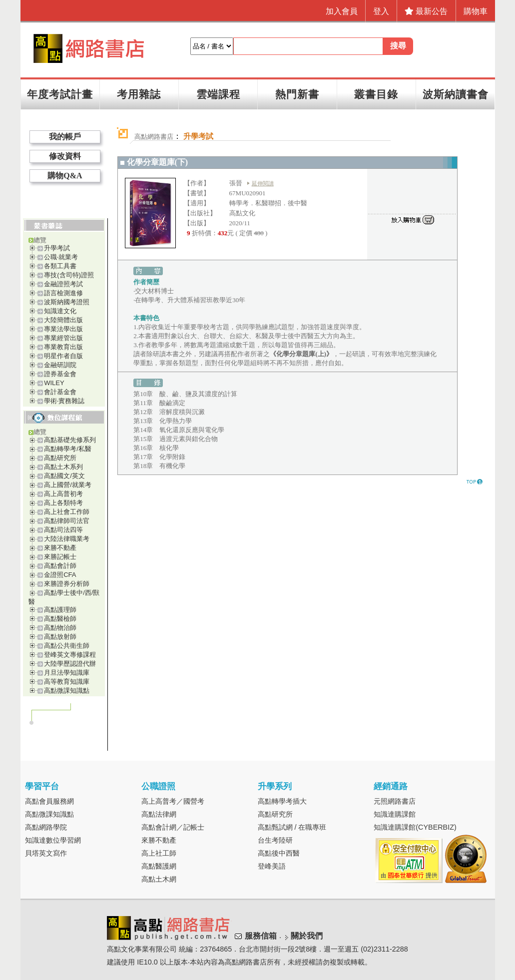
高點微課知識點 (67, 691)
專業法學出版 (63, 329)
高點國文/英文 (64, 476)
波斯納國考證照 (67, 302)
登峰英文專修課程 (70, 655)
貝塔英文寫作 (46, 853)
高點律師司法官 (67, 521)
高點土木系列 (63, 467)
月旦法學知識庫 (67, 673)
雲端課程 (218, 94)
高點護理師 (60, 610)
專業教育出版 (63, 347)
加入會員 (342, 11)
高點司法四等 (63, 530)
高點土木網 (159, 879)
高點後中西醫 (279, 853)
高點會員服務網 (49, 801)
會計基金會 (60, 392)
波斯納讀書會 (456, 94)
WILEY (54, 383)
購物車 (476, 11)
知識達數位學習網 (53, 840)
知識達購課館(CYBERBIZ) (415, 827)
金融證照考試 (63, 284)
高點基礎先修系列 (70, 440)
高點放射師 (60, 637)
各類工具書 (60, 266)
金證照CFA (60, 575)
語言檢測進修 (63, 293)
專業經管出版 (63, 338)
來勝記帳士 (60, 557)
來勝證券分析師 (67, 584)
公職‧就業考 (61, 257)
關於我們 (307, 936)
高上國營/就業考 (68, 485)
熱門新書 (297, 94)
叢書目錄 (376, 94)
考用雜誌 (139, 94)
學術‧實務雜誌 (64, 401)
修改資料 (65, 156)
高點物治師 (60, 628)
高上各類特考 (63, 503)
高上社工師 (159, 853)
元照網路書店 (395, 801)
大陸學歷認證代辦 (70, 664)
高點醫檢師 (60, 619)
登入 (381, 11)
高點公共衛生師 (67, 646)
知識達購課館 (395, 814)
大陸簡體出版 (63, 320)
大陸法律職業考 (67, 539)
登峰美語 (272, 866)
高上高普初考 (63, 494)
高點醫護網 (159, 866)
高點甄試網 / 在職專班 (292, 827)
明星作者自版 (63, 356)
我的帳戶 (65, 137)
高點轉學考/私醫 (68, 449)
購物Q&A (65, 176)
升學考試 (57, 248)
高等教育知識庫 (67, 682)
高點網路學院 (46, 827)
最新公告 (426, 11)
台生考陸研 (275, 840)
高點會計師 (60, 566)
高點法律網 (159, 814)
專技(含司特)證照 (69, 275)
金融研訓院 (60, 365)
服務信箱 (261, 936)
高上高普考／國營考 (173, 801)
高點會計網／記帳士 (173, 827)
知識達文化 (60, 311)
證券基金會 (60, 374)
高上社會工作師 (67, 512)
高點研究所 (60, 458)
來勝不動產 (60, 548)
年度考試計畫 (60, 94)
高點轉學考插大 (282, 801)
